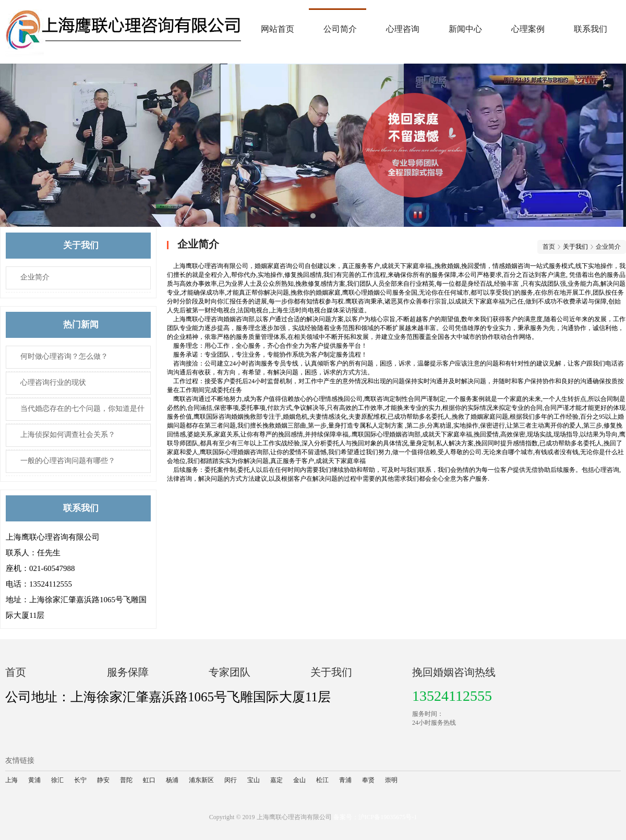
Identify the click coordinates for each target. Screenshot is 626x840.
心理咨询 (403, 29)
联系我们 (591, 29)
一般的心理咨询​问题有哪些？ (68, 461)
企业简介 (35, 277)
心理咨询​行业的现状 (53, 382)
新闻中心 (465, 29)
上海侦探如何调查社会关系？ (68, 435)
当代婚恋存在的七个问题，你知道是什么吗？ (75, 413)
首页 (549, 247)
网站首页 (278, 29)
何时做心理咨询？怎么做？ (64, 356)
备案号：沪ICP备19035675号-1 (375, 817)
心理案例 (528, 29)
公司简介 (340, 29)
